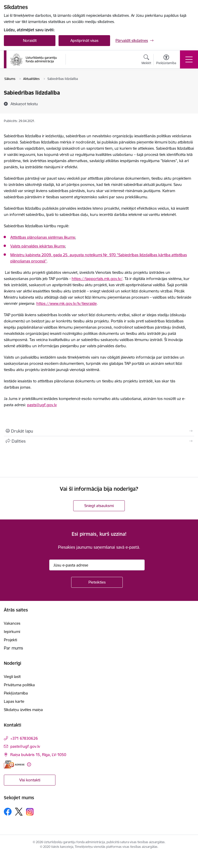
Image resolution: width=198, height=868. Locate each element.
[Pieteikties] (97, 582)
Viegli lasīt (12, 677)
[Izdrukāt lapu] (99, 431)
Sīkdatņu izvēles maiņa (23, 710)
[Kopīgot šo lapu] (99, 441)
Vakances (12, 623)
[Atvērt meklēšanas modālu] (146, 60)
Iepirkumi (12, 632)
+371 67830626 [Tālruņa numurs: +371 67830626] (24, 738)
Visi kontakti (30, 780)
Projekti (10, 640)
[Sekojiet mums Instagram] (30, 812)
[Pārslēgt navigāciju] (189, 59)
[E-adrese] (14, 764)
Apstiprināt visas (84, 40)
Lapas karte (14, 701)
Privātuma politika (19, 685)
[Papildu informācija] (29, 764)
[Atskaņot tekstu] (24, 104)
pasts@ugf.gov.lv (42, 405)
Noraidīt (30, 40)
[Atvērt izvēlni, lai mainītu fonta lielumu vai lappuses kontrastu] (166, 60)
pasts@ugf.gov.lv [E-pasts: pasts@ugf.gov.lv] (25, 746)
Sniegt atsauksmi (99, 506)
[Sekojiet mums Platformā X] (19, 812)
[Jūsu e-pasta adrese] (97, 565)
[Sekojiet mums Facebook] (8, 812)
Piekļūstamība (16, 693)
